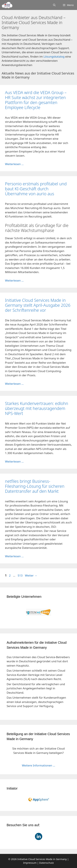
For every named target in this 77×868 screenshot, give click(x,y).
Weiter (31, 575)
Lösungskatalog (54, 56)
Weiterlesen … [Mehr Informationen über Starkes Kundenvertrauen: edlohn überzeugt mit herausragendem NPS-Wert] (14, 461)
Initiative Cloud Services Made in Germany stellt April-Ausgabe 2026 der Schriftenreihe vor (38, 305)
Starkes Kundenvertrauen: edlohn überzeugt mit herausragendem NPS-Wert (37, 408)
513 (20, 575)
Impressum (30, 863)
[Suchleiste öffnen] (54, 5)
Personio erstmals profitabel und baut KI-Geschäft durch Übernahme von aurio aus (36, 189)
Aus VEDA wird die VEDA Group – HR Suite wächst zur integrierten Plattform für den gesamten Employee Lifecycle (36, 100)
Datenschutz (47, 863)
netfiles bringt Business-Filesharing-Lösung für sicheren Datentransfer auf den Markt (35, 486)
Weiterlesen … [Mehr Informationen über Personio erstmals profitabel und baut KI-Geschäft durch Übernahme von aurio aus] (14, 280)
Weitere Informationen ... (38, 765)
